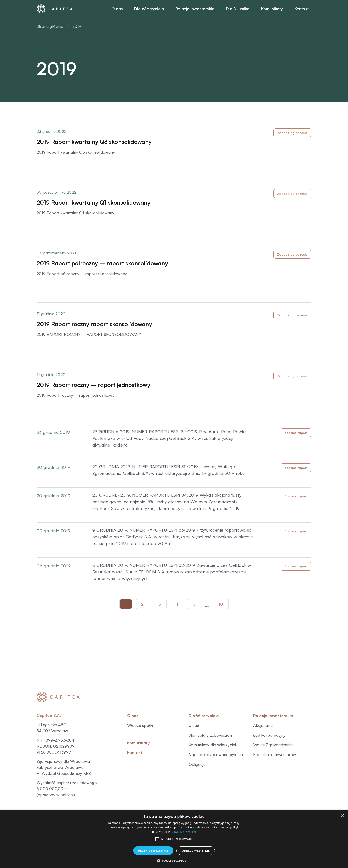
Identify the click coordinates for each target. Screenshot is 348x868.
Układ (194, 725)
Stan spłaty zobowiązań (210, 735)
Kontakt (135, 752)
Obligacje (197, 764)
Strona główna (50, 26)
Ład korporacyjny (269, 735)
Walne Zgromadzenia (273, 745)
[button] (157, 839)
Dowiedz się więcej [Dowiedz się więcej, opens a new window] (184, 832)
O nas (133, 716)
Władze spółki (140, 725)
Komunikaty (138, 743)
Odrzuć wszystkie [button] (196, 851)
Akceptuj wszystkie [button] (153, 851)
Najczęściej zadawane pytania (216, 754)
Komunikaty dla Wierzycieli (213, 745)
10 (221, 604)
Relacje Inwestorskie (273, 716)
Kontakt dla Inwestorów (275, 754)
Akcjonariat (263, 725)
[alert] (174, 839)
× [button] (342, 816)
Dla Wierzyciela (204, 716)
